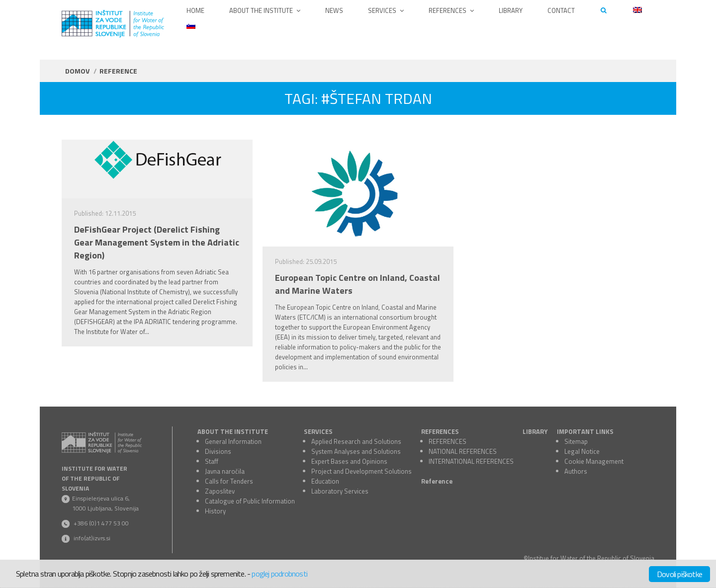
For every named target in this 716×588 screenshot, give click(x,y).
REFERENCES (440, 431)
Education (325, 481)
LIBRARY (535, 431)
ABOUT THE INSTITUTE (233, 431)
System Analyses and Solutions (356, 451)
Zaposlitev (220, 491)
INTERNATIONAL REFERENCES (471, 461)
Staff (212, 461)
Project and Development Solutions (361, 471)
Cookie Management (594, 461)
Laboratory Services (340, 491)
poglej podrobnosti (279, 574)
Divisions (218, 451)
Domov (77, 71)
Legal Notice (582, 451)
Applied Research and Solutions (356, 441)
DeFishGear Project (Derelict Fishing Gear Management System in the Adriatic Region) (157, 243)
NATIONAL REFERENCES (463, 451)
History (215, 511)
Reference (437, 481)
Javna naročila (225, 471)
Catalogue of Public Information (250, 501)
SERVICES (318, 431)
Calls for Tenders (229, 481)
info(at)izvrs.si (92, 538)
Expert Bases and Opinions (349, 461)
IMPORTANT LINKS (585, 431)
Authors (576, 471)
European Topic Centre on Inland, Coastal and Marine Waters (358, 284)
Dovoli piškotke (679, 574)
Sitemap (576, 441)
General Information (233, 441)
